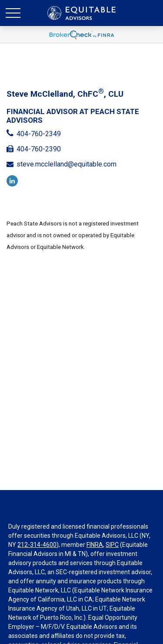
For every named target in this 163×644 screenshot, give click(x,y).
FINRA (95, 545)
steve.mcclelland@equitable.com (67, 164)
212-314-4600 (37, 545)
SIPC (112, 545)
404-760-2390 (39, 149)
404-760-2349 (39, 134)
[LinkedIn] (12, 181)
